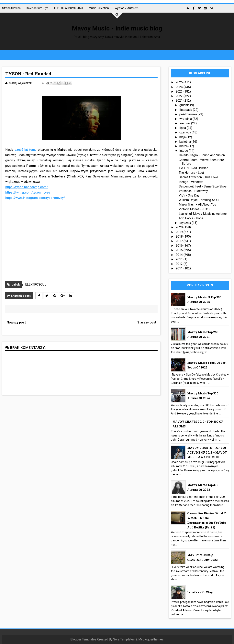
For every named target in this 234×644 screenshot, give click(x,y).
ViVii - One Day (189, 195)
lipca (183, 128)
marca (184, 146)
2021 (180, 101)
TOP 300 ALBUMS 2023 (68, 8)
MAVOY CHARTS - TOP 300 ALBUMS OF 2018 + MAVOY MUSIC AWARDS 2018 (207, 452)
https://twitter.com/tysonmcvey (28, 192)
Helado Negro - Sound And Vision (202, 155)
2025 (180, 82)
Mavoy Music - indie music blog (117, 28)
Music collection (99, 8)
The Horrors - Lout (191, 173)
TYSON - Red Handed (194, 168)
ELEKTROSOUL (36, 284)
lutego (184, 151)
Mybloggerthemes (151, 639)
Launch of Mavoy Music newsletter (203, 214)
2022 (180, 96)
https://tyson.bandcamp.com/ (27, 187)
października (189, 114)
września (186, 119)
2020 (180, 227)
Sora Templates (124, 639)
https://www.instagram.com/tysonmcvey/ (35, 198)
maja (183, 137)
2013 (180, 259)
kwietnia (185, 142)
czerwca (186, 132)
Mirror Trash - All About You (197, 204)
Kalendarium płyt (37, 8)
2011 (180, 268)
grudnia (185, 105)
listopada (186, 110)
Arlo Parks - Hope (191, 218)
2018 (180, 237)
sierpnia (185, 123)
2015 (180, 250)
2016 (180, 246)
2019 (180, 232)
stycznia (186, 223)
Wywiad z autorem (127, 8)
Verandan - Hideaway (193, 191)
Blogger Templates (83, 639)
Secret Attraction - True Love (198, 177)
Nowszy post (16, 322)
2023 (180, 91)
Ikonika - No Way (200, 592)
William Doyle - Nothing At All (199, 200)
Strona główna (11, 8)
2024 (180, 87)
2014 (180, 255)
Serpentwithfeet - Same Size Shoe (203, 186)
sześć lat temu (26, 150)
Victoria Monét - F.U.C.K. (195, 209)
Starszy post (147, 322)
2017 (180, 241)
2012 (180, 264)
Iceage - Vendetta (191, 182)
